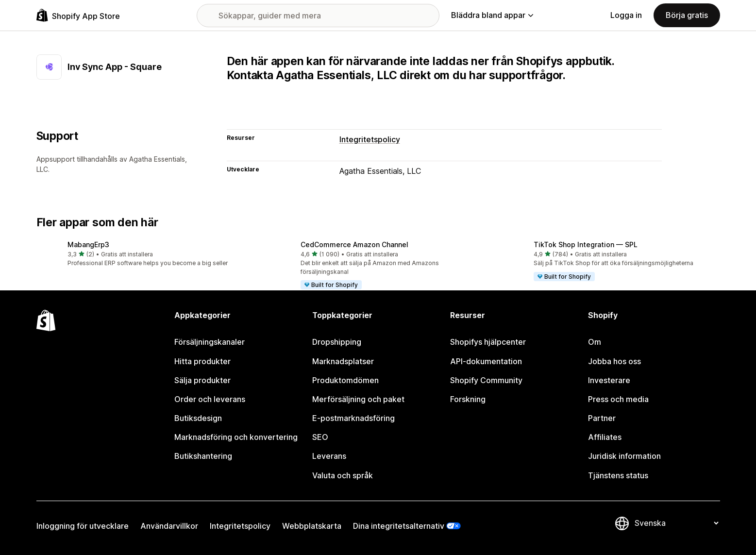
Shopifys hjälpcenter (488, 342)
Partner (602, 418)
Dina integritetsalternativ (399, 526)
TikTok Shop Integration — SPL (586, 244)
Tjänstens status (618, 475)
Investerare (609, 380)
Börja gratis (687, 15)
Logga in (626, 15)
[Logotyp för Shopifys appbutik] (78, 15)
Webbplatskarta (312, 526)
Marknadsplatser (343, 361)
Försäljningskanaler (210, 342)
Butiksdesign (198, 418)
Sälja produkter (202, 380)
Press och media (618, 399)
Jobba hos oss (614, 361)
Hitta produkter (202, 361)
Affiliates (605, 437)
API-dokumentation (486, 361)
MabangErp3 (88, 244)
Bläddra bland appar (492, 15)
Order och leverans (210, 399)
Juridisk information (624, 456)
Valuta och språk (343, 475)
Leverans (329, 456)
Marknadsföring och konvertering (236, 437)
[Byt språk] (676, 523)
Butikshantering (203, 456)
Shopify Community (486, 380)
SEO (320, 437)
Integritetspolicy (370, 139)
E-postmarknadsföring (353, 418)
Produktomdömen (345, 380)
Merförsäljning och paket (358, 399)
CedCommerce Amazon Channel (354, 244)
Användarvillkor (169, 526)
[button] (145, 254)
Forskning (468, 399)
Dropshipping (337, 342)
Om (595, 342)
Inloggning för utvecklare (83, 526)
